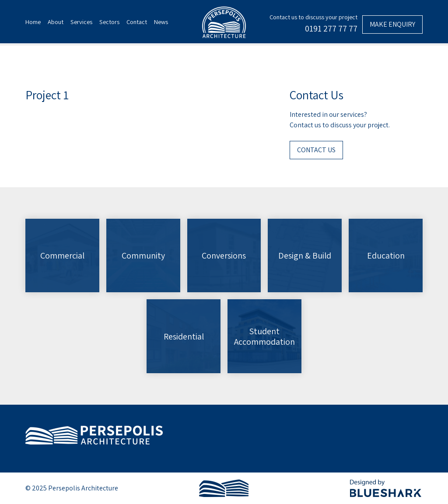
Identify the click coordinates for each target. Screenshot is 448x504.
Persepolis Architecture (94, 435)
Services (81, 22)
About (56, 22)
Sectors (109, 22)
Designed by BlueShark (386, 488)
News (161, 22)
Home (33, 22)
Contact (137, 22)
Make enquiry (392, 24)
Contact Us (316, 150)
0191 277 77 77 (331, 28)
